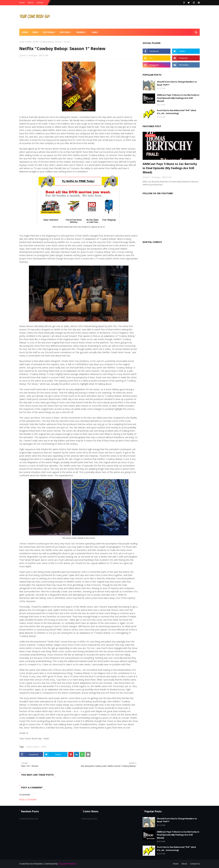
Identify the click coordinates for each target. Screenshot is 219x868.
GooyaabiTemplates (67, 864)
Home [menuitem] (25, 32)
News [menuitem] (35, 32)
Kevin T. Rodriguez (30, 55)
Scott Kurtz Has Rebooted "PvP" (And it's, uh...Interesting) (176, 112)
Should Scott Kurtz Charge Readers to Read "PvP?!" (177, 83)
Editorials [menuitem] (49, 32)
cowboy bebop (33, 747)
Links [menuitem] (95, 32)
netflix (29, 42)
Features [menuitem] (65, 32)
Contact (40, 3)
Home (22, 3)
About (31, 3)
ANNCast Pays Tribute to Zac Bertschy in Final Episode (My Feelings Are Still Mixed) (178, 98)
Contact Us (195, 864)
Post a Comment (28, 799)
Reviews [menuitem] (81, 32)
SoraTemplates (36, 864)
